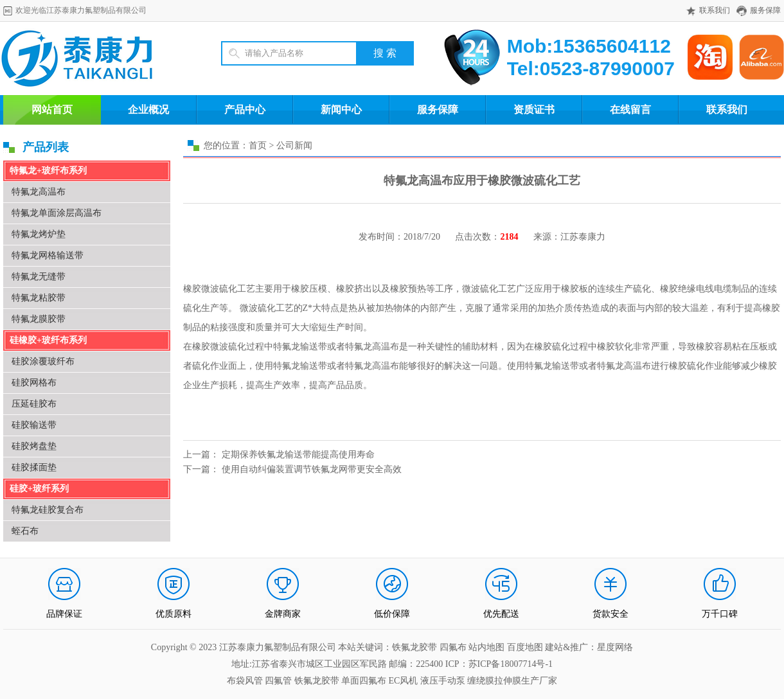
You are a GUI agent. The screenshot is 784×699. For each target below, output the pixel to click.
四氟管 (278, 681)
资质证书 (534, 110)
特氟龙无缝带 (39, 277)
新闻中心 (341, 110)
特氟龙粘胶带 (39, 298)
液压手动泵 (443, 681)
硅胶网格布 (34, 383)
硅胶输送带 (34, 425)
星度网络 (615, 647)
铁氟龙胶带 (317, 681)
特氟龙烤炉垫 (39, 234)
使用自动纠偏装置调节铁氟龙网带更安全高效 (312, 469)
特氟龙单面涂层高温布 (57, 213)
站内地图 (488, 647)
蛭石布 (25, 531)
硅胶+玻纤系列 (39, 489)
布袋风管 (245, 681)
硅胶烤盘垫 (34, 446)
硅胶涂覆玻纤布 (43, 361)
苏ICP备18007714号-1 (511, 664)
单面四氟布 (364, 681)
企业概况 (148, 110)
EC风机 (404, 681)
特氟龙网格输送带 (48, 255)
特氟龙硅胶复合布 (48, 510)
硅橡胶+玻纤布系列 (48, 340)
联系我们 (715, 10)
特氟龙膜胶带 (39, 319)
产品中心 (245, 110)
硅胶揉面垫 (34, 467)
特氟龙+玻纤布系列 (48, 171)
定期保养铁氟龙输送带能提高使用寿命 (298, 455)
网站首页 (52, 110)
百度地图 (525, 647)
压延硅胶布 (34, 404)
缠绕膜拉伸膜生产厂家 (512, 681)
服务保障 (765, 10)
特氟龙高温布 (39, 192)
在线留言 (630, 110)
